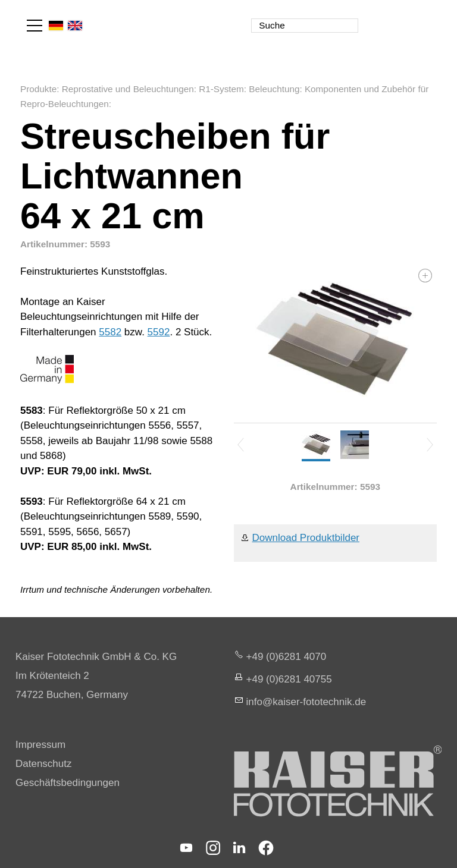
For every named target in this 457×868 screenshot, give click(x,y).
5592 (159, 332)
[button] (35, 26)
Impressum (40, 745)
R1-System (221, 89)
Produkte (38, 89)
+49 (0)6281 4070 (287, 657)
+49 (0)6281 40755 (289, 679)
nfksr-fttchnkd (306, 702)
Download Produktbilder (306, 538)
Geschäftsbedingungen (68, 783)
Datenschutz (44, 764)
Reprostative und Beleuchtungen (128, 89)
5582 (110, 332)
